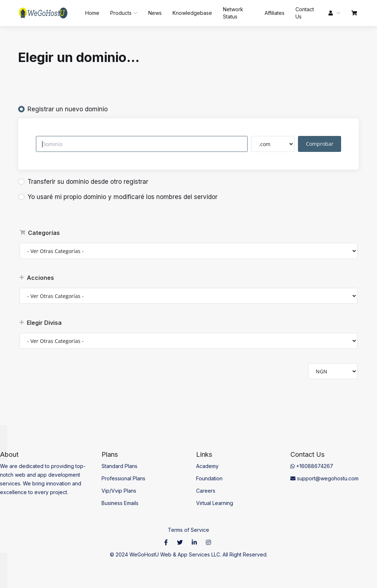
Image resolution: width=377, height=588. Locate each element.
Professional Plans (123, 478)
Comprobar (320, 144)
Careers (206, 491)
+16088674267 (312, 466)
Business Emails (120, 503)
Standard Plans (119, 466)
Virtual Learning (215, 503)
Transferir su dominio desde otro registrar (83, 182)
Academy (207, 466)
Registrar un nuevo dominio (63, 109)
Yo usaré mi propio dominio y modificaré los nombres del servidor (118, 197)
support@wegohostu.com (324, 478)
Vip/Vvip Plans (119, 491)
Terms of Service (188, 530)
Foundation (209, 478)
